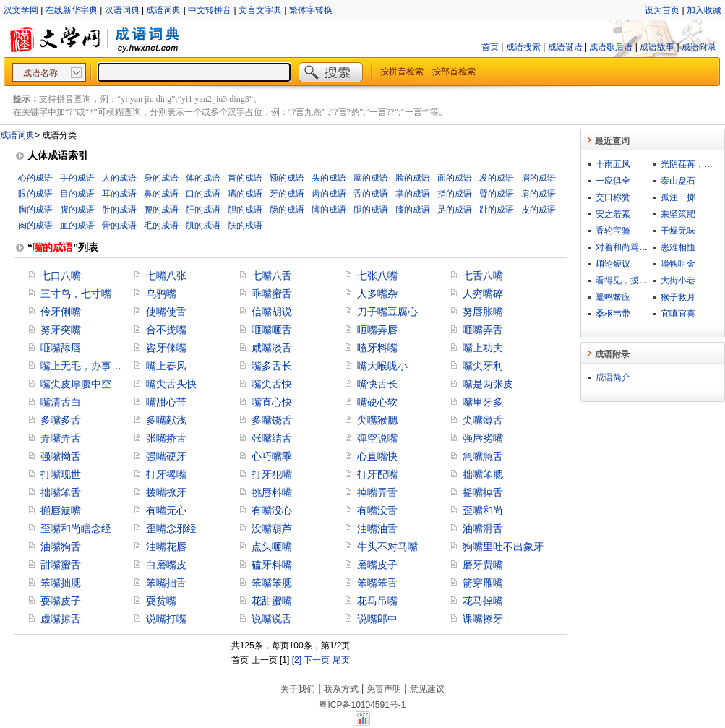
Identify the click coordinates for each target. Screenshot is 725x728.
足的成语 (455, 210)
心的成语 (35, 178)
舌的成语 (371, 194)
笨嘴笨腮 (272, 583)
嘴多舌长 (272, 366)
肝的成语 (203, 210)
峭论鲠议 (613, 264)
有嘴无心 (166, 510)
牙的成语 (287, 194)
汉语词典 (122, 10)
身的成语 (161, 178)
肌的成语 (203, 226)
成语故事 (657, 47)
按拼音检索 (402, 72)
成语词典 (163, 10)
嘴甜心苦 (166, 402)
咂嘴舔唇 (61, 348)
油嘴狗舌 (61, 547)
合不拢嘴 (166, 330)
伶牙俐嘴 (61, 312)
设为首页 (662, 10)
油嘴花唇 (166, 547)
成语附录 (699, 47)
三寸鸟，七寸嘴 (76, 294)
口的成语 (203, 194)
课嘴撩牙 (483, 619)
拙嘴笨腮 (483, 474)
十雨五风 (613, 164)
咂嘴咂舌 (272, 330)
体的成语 (203, 178)
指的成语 (455, 194)
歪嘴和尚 (483, 510)
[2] (297, 660)
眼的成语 (35, 194)
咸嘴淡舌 (272, 348)
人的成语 (119, 178)
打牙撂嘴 (166, 474)
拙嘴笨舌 (61, 492)
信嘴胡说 (272, 312)
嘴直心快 (272, 402)
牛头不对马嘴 (387, 547)
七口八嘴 (61, 275)
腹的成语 (77, 210)
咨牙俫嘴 (166, 348)
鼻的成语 (161, 194)
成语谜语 (565, 47)
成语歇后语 (611, 47)
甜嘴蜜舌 (61, 565)
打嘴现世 (61, 474)
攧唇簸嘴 (61, 510)
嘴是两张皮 (488, 384)
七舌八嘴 (483, 275)
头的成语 (329, 178)
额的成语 (287, 178)
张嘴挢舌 (166, 438)
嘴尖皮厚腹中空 (76, 384)
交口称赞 (613, 197)
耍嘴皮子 (61, 601)
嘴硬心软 (377, 402)
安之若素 (613, 214)
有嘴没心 (272, 510)
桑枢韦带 (613, 314)
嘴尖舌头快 (171, 384)
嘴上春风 (166, 366)
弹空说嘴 (377, 438)
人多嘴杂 (377, 294)
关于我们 (298, 689)
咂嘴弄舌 (483, 330)
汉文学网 (21, 10)
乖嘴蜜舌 (272, 294)
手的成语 (77, 178)
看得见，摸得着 (626, 281)
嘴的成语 (245, 194)
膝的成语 (413, 210)
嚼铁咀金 (678, 264)
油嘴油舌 (377, 528)
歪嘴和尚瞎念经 (76, 528)
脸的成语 (413, 178)
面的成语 (455, 178)
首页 (490, 47)
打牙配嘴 (377, 474)
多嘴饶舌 (272, 420)
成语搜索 (523, 47)
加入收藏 (704, 10)
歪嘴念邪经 (171, 528)
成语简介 (613, 377)
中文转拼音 (210, 10)
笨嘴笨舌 (377, 583)
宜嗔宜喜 (678, 314)
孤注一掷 (678, 197)
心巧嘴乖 (272, 456)
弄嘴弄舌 (61, 438)
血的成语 (77, 226)
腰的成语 (161, 210)
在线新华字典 (72, 10)
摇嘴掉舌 (483, 492)
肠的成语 (287, 210)
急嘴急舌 (483, 456)
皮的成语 (539, 210)
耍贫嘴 (161, 601)
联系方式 (341, 689)
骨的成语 (119, 226)
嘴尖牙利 (483, 366)
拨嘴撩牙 (166, 492)
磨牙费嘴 (483, 565)
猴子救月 (678, 297)
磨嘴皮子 (377, 565)
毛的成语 (161, 226)
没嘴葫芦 (272, 528)
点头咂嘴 (272, 547)
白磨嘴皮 (166, 565)
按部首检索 (454, 72)
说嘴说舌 (272, 619)
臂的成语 (497, 194)
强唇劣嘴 (483, 438)
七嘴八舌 (272, 275)
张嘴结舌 (272, 438)
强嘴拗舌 (61, 456)
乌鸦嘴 (161, 294)
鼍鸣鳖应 (613, 297)
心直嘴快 (377, 456)
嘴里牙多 (483, 402)
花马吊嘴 (377, 601)
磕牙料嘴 (272, 565)
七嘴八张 (166, 275)
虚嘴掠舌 (61, 619)
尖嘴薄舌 (483, 420)
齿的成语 (329, 194)
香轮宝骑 (613, 231)
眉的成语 (539, 178)
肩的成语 (539, 194)
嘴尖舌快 (272, 384)
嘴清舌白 (61, 402)
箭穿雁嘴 (483, 583)
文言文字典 (260, 10)
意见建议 (427, 689)
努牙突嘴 (61, 330)
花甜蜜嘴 (272, 601)
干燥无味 (678, 231)
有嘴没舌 (377, 510)
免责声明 (384, 689)
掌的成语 (413, 194)
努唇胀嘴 (483, 312)
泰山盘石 (678, 181)
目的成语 (77, 194)
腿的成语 (371, 210)
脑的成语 (371, 178)
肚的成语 (119, 210)
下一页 (317, 660)
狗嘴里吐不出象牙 (503, 547)
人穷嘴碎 (483, 294)
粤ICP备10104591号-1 (362, 705)
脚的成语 (329, 210)
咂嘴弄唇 (377, 330)
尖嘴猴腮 (377, 420)
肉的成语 (35, 226)
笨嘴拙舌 (166, 583)
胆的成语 (245, 210)
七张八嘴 (377, 275)
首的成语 (245, 178)
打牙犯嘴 (272, 474)
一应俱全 (613, 181)
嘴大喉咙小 (382, 366)
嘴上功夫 (483, 348)
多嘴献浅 (166, 420)
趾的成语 (497, 210)
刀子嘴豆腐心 (387, 312)
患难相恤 (678, 247)
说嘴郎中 (377, 619)
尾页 (341, 660)
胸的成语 (35, 210)
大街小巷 (678, 281)
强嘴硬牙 (166, 456)
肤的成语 (245, 226)
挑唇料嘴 (272, 492)
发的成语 (497, 178)
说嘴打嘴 (166, 619)
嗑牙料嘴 (377, 348)
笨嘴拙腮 (61, 583)
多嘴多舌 (61, 420)
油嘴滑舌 (483, 528)
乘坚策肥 (678, 214)
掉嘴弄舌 (377, 492)
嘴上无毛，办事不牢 (86, 366)
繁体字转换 (311, 10)
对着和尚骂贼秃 (626, 247)
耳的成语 (119, 194)
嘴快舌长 (377, 384)
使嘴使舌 (166, 312)
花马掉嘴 (483, 601)
